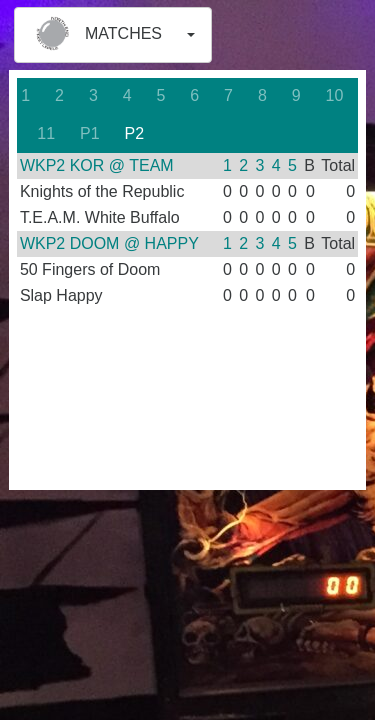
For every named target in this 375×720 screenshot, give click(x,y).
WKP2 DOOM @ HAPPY (109, 243)
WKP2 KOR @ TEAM (97, 165)
